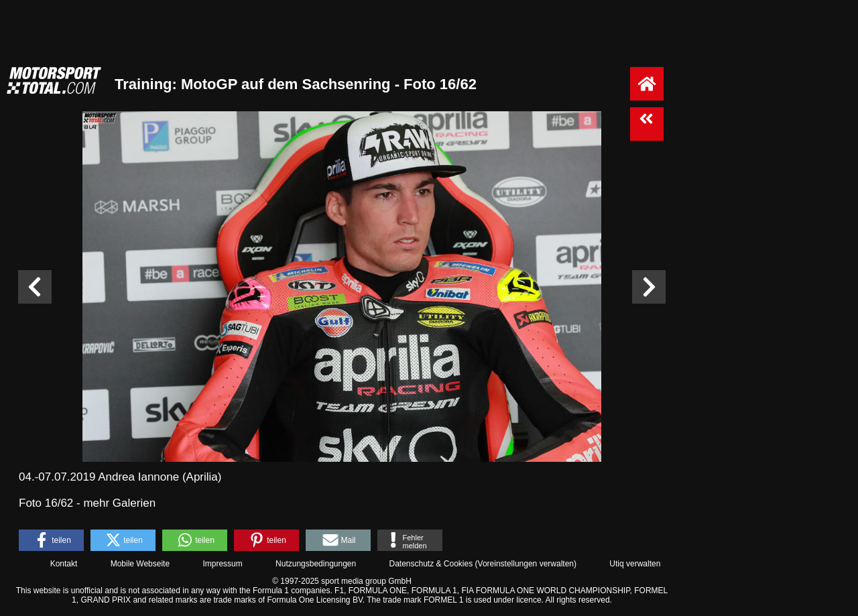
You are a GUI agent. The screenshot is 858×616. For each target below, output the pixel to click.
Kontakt (64, 564)
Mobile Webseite (140, 564)
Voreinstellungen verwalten (526, 564)
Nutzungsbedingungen (316, 564)
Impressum (222, 564)
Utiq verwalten (635, 564)
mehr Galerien (119, 503)
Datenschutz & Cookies (431, 564)
